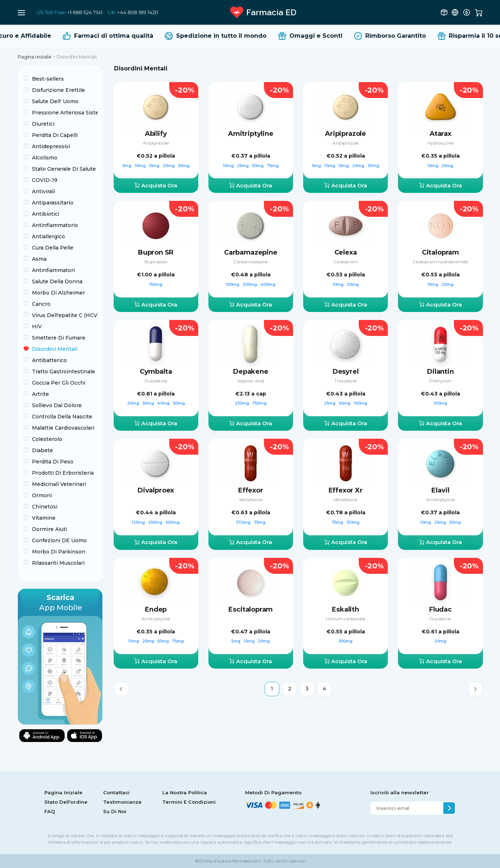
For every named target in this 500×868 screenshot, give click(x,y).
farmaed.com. (247, 861)
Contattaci (116, 792)
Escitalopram (251, 609)
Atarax (440, 134)
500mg (173, 522)
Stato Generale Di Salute (64, 169)
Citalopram (345, 262)
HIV (37, 326)
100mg (233, 284)
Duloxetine (156, 381)
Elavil (440, 490)
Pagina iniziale (35, 57)
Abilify (156, 134)
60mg (179, 403)
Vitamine (44, 518)
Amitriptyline (251, 134)
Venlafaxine (251, 500)
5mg (127, 166)
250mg (243, 403)
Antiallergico (48, 236)
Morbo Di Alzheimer (58, 293)
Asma (39, 259)
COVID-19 (45, 180)
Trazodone (345, 381)
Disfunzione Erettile (58, 90)
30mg (184, 166)
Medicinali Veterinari (59, 484)
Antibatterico (49, 360)
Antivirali (43, 191)
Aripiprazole (156, 143)
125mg (139, 522)
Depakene (251, 372)
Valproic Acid (251, 381)
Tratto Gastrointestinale (64, 372)
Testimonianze (122, 802)
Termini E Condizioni (189, 802)
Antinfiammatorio (55, 225)
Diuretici (43, 124)
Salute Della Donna (57, 281)
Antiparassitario (53, 203)
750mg (259, 403)
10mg (141, 166)
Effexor (251, 490)
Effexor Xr (346, 490)
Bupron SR (156, 252)
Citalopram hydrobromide (440, 262)
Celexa (346, 252)
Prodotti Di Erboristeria (63, 473)
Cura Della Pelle (53, 248)
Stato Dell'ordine (66, 802)
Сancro (41, 304)
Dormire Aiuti (50, 529)
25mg (243, 166)
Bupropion (156, 262)
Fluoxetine (440, 619)
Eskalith (345, 609)
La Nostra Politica (185, 792)
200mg (250, 284)
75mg (273, 166)
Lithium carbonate (345, 619)
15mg (155, 166)
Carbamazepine (251, 252)
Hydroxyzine (440, 143)
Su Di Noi (115, 811)
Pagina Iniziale (63, 792)
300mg (345, 641)
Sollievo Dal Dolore (57, 405)
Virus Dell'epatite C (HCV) (65, 315)
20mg (169, 166)
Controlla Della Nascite (62, 417)
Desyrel (346, 372)
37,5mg (244, 522)
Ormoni (42, 495)
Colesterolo (47, 439)
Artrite (40, 394)
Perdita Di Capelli (55, 135)
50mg (258, 166)
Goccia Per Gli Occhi (59, 383)
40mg (164, 403)
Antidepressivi (51, 146)
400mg (268, 284)
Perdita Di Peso (53, 462)
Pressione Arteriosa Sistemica (65, 113)
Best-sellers (48, 79)
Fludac (440, 609)
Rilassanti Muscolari (58, 563)
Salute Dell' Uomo (55, 101)
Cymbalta (156, 372)
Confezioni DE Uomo (59, 540)
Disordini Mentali (55, 349)
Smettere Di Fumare (59, 338)
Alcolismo (45, 158)
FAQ (50, 811)
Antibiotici (46, 214)
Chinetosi (45, 507)
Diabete (42, 450)
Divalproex (156, 490)
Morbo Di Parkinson (59, 552)
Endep (156, 609)
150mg (156, 284)
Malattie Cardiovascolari (63, 428)
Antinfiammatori (53, 270)
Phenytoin (440, 381)
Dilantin (440, 372)
